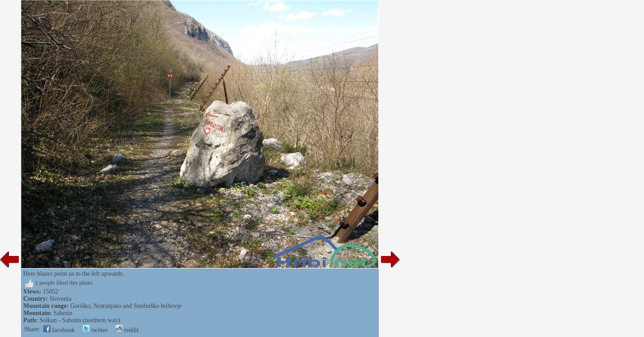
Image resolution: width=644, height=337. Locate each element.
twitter (95, 330)
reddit (127, 330)
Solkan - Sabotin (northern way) (80, 320)
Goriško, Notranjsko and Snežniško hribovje (126, 306)
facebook (59, 330)
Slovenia (61, 299)
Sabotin (63, 313)
